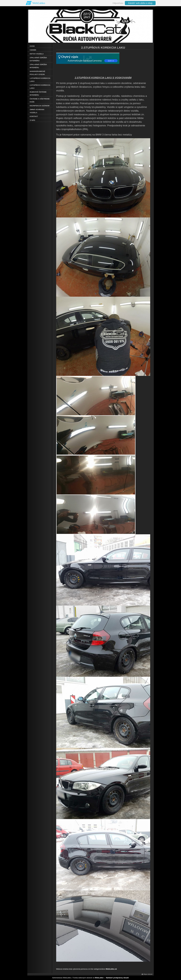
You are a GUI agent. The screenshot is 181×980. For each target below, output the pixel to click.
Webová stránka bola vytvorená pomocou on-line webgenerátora (87, 969)
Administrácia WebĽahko (62, 978)
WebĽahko (39, 3)
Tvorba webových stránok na (88, 978)
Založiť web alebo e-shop (140, 3)
